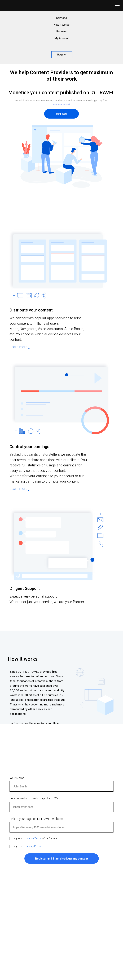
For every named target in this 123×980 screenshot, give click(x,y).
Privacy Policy (33, 846)
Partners (61, 31)
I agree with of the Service (33, 839)
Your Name (17, 778)
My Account (61, 38)
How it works (61, 25)
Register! (62, 114)
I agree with (25, 846)
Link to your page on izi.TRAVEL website (36, 819)
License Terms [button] (34, 838)
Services (61, 18)
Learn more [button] (18, 347)
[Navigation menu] (117, 6)
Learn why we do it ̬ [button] (61, 104)
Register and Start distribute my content (62, 859)
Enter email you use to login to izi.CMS (35, 798)
